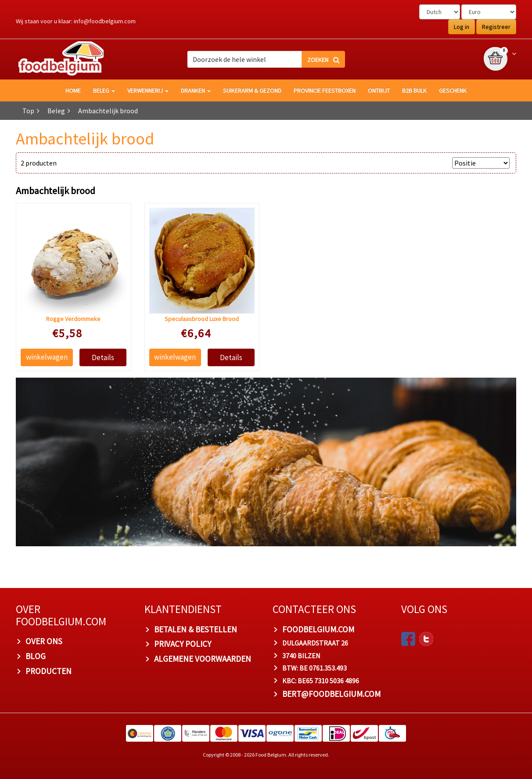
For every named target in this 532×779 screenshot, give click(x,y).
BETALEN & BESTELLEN (196, 629)
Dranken (196, 90)
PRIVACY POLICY (183, 644)
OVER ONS (44, 642)
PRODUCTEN (49, 671)
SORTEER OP (428, 163)
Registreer (496, 27)
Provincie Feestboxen (325, 90)
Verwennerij (148, 90)
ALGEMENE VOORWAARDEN (203, 659)
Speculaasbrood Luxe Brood (202, 319)
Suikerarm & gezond (252, 90)
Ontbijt (379, 90)
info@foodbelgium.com (105, 21)
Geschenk (453, 90)
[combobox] (266, 59)
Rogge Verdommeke (73, 319)
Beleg (104, 90)
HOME (73, 90)
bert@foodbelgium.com (331, 694)
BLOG (36, 656)
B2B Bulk (414, 90)
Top (28, 111)
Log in (462, 27)
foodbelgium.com (318, 629)
